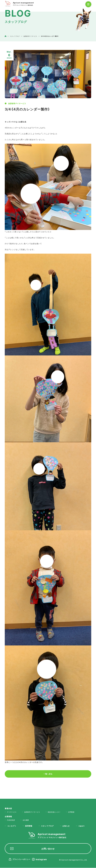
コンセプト (12, 826)
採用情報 (29, 826)
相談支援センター (54, 812)
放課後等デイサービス (17, 103)
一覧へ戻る (48, 774)
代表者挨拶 (11, 820)
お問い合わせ (48, 849)
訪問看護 (72, 812)
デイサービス (12, 812)
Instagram (41, 860)
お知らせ (66, 826)
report (82, 826)
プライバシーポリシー (21, 860)
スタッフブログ (48, 826)
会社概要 (26, 820)
